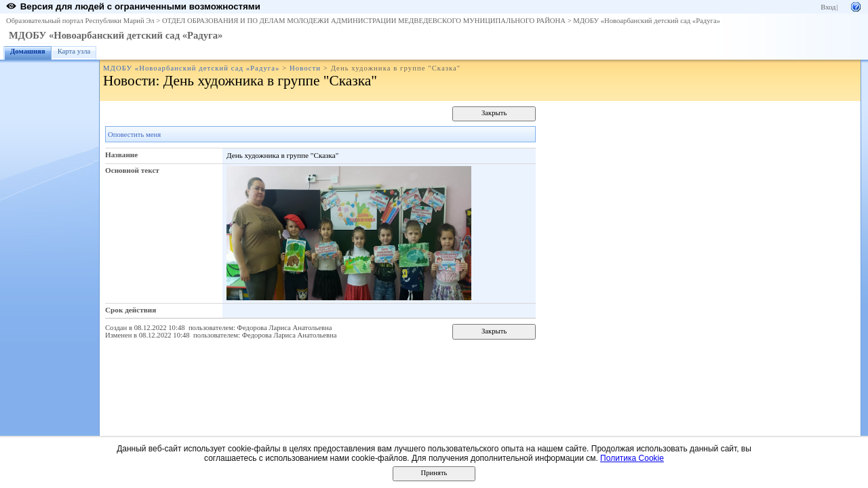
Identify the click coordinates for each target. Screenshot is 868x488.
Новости (305, 68)
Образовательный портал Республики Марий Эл (80, 21)
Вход (828, 7)
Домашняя (28, 51)
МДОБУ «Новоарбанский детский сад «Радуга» (647, 21)
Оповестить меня (134, 135)
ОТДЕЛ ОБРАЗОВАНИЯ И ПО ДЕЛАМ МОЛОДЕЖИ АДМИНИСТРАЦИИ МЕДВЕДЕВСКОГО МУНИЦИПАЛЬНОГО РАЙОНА (364, 21)
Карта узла (74, 51)
